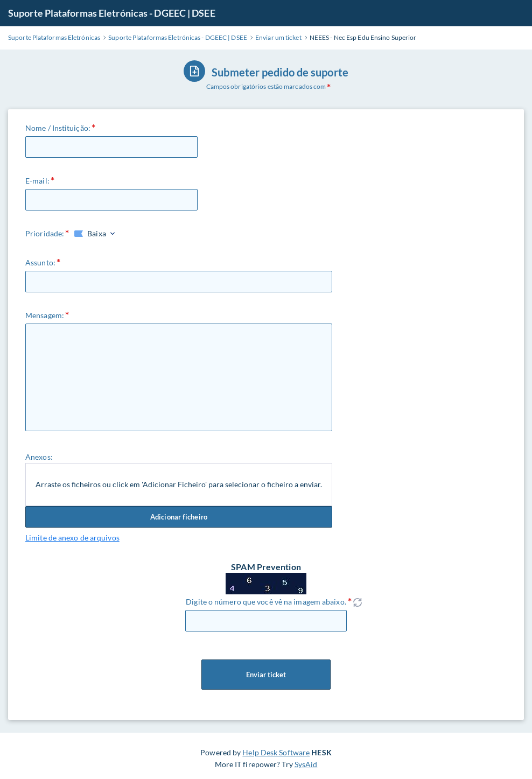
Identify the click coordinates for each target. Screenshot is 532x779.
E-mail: (37, 181)
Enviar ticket (266, 675)
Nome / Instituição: (58, 128)
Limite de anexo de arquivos (72, 538)
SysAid (306, 764)
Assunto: (40, 262)
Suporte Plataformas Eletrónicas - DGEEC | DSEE (112, 13)
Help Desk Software (276, 752)
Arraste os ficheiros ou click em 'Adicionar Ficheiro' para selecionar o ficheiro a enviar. (179, 484)
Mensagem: (45, 315)
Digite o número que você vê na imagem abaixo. (266, 602)
